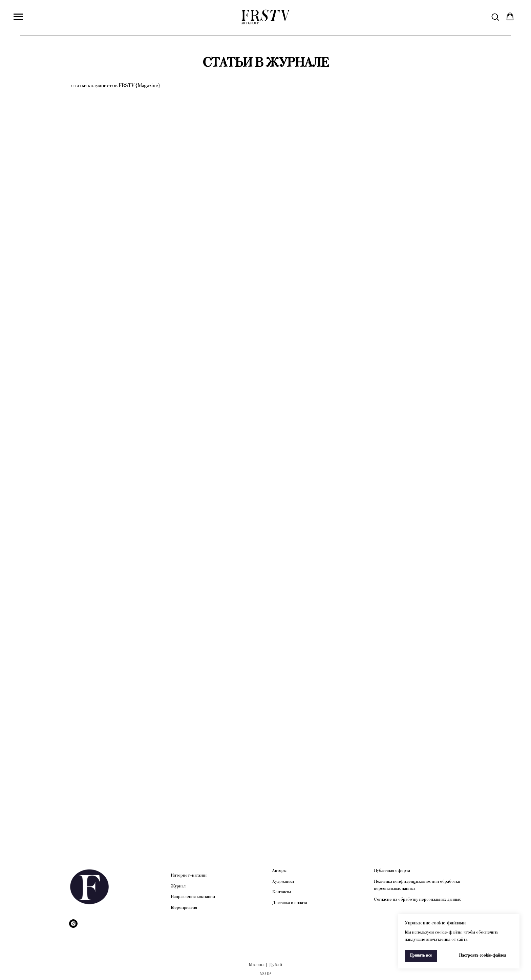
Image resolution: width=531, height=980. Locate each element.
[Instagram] (73, 924)
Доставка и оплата (290, 903)
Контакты (282, 892)
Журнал (178, 886)
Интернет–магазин (189, 875)
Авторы (279, 871)
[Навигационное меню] (18, 17)
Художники (283, 881)
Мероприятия (184, 907)
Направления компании (193, 897)
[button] (495, 17)
